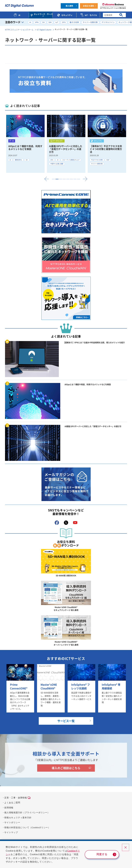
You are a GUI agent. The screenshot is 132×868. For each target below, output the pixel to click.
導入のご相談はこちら (66, 768)
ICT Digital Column (44, 30)
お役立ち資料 (89, 6)
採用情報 (9, 808)
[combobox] (114, 15)
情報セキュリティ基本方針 (18, 818)
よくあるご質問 (12, 803)
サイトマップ (11, 832)
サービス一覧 (66, 721)
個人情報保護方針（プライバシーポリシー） (27, 812)
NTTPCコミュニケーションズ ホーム (19, 30)
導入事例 (69, 6)
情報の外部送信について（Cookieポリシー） (27, 827)
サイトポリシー (12, 822)
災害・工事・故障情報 (16, 798)
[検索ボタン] (121, 15)
